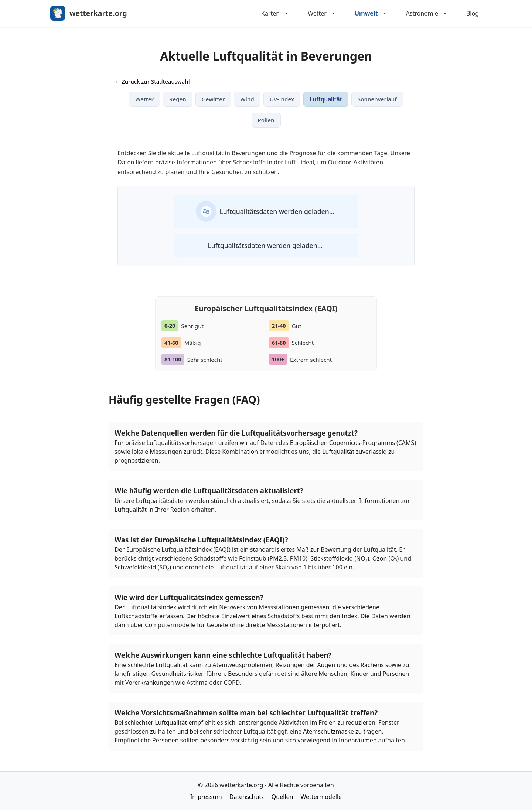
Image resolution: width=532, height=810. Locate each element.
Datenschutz (247, 797)
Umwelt (371, 13)
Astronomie (427, 13)
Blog (473, 13)
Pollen (266, 120)
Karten (276, 13)
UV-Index (282, 99)
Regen (178, 99)
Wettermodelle (321, 797)
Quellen (282, 797)
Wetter (322, 13)
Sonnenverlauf (377, 99)
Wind (247, 99)
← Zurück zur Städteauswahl (152, 81)
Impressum (206, 797)
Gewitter (213, 99)
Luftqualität (326, 99)
